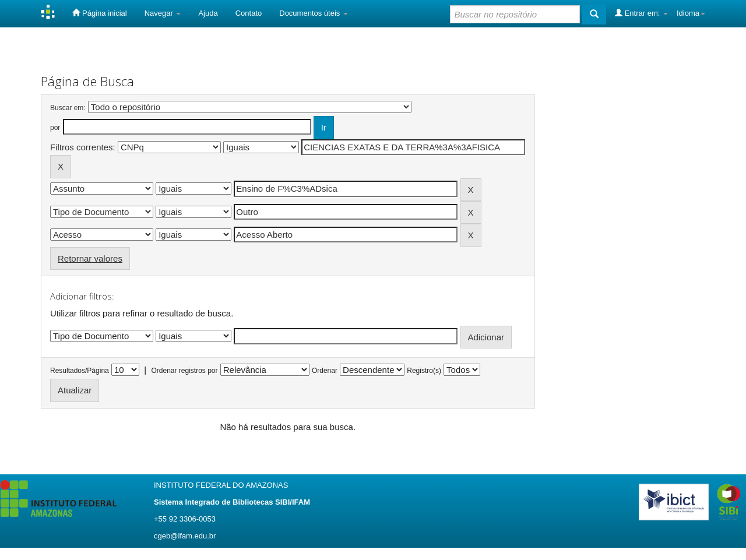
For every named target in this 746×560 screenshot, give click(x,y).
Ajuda (208, 13)
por (55, 128)
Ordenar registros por (184, 371)
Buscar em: (68, 108)
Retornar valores (90, 258)
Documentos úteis (314, 13)
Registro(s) (424, 371)
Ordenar (325, 371)
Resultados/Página (80, 371)
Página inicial (99, 13)
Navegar (163, 13)
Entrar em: (641, 13)
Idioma (691, 13)
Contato (249, 13)
